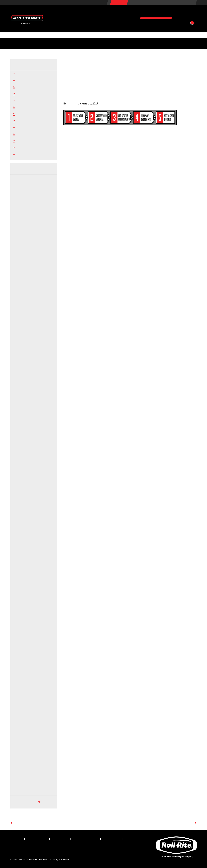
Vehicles (123, 13)
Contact (161, 25)
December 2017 (21, 710)
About (185, 13)
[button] (180, 25)
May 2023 (17, 347)
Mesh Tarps (23, 108)
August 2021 (19, 454)
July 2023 (17, 333)
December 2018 (21, 629)
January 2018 (19, 703)
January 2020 (19, 542)
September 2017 (21, 730)
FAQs (90, 44)
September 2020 (21, 495)
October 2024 (19, 259)
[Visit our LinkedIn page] (31, 848)
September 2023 (21, 320)
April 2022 (18, 414)
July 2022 (17, 394)
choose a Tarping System (149, 134)
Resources (156, 13)
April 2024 (18, 286)
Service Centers (38, 44)
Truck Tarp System (26, 148)
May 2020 (17, 515)
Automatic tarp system (28, 81)
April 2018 (18, 683)
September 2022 (21, 380)
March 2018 (18, 690)
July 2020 (17, 501)
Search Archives (25, 802)
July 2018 (17, 663)
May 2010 (17, 770)
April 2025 (18, 219)
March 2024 (18, 293)
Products (92, 13)
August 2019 (19, 575)
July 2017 (17, 743)
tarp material (141, 154)
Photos (119, 44)
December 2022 (21, 360)
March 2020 (18, 528)
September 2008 (21, 777)
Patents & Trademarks (137, 44)
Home (126, 60)
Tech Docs (78, 44)
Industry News (19, 44)
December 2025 (21, 179)
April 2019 (18, 602)
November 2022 (21, 367)
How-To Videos (104, 44)
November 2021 (21, 434)
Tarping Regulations (59, 44)
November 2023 (21, 313)
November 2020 (21, 481)
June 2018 (18, 669)
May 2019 (17, 596)
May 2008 (17, 791)
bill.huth (72, 104)
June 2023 (18, 340)
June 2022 (18, 400)
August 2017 (19, 737)
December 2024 (21, 246)
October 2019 (19, 562)
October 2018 (19, 643)
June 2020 (18, 508)
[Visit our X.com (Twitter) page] (22, 848)
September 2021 (21, 447)
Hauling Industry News (28, 101)
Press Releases (25, 115)
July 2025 (17, 199)
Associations (158, 44)
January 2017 (19, 757)
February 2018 (20, 696)
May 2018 (17, 676)
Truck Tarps (23, 155)
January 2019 (19, 622)
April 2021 (18, 468)
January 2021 (19, 474)
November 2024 (21, 252)
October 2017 (19, 723)
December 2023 (21, 306)
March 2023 (18, 353)
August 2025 (19, 192)
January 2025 (19, 239)
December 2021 (21, 427)
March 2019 (18, 609)
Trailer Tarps (23, 142)
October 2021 (19, 441)
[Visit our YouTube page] (49, 848)
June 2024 (18, 273)
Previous (21, 824)
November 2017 (21, 716)
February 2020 (20, 535)
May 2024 (17, 279)
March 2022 (18, 421)
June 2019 (18, 589)
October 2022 (19, 374)
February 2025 (20, 232)
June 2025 (18, 205)
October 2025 (19, 185)
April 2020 (18, 521)
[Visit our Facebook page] (13, 848)
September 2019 (21, 569)
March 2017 (18, 750)
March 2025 (18, 226)
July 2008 (17, 784)
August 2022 (19, 387)
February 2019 (20, 616)
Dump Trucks (24, 95)
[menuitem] (18, 839)
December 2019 (21, 548)
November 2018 (21, 636)
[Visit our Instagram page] (40, 848)
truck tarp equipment (174, 129)
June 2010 (18, 764)
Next (189, 824)
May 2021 (17, 461)
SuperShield (23, 128)
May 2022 (17, 407)
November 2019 (21, 555)
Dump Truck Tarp (26, 88)
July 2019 (17, 582)
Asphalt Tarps (24, 74)
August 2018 (19, 656)
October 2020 (19, 488)
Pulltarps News (25, 122)
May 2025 (17, 212)
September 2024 (21, 266)
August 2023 (19, 326)
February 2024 (20, 299)
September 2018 (21, 649)
